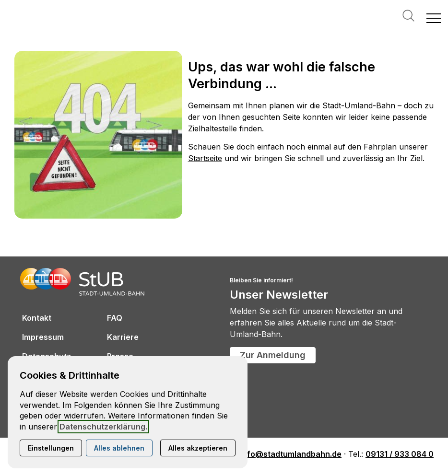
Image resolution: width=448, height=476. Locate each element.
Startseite (205, 158)
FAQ (115, 318)
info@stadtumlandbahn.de (291, 454)
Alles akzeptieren (198, 448)
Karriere (123, 337)
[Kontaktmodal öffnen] (8, 8)
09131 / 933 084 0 (400, 454)
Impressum (43, 337)
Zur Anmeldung (273, 355)
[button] (434, 18)
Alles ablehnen (119, 448)
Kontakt (37, 318)
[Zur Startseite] (53, 18)
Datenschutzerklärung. (103, 427)
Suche (408, 16)
